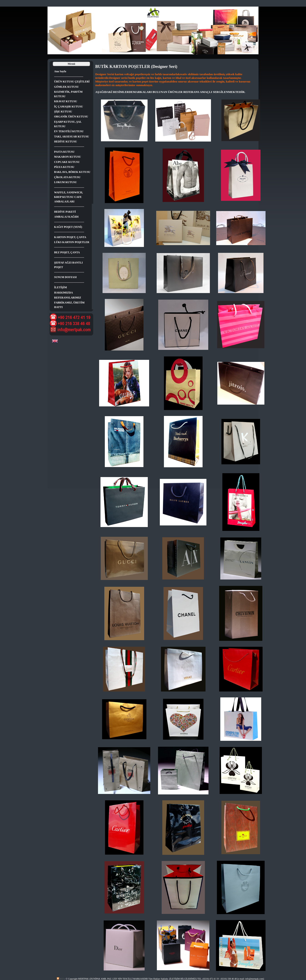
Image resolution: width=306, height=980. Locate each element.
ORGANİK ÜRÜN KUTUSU (71, 117)
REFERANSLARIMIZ (68, 298)
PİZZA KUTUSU (64, 167)
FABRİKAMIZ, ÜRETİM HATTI (69, 305)
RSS (60, 979)
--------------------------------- (69, 147)
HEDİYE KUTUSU (65, 142)
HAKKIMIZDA (64, 293)
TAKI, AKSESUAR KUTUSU (71, 137)
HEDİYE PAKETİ (65, 212)
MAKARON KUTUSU (68, 157)
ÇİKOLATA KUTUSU (67, 177)
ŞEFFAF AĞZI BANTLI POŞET (68, 265)
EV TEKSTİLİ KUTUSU (69, 131)
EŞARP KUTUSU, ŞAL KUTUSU (68, 124)
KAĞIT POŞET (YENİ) (68, 227)
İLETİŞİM (60, 287)
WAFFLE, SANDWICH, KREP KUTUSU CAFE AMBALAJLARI (68, 197)
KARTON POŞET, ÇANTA (70, 237)
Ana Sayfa (60, 71)
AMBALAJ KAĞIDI (66, 217)
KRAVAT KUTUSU (66, 101)
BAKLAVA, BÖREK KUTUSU (72, 172)
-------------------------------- (69, 77)
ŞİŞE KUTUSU (63, 112)
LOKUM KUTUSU (65, 182)
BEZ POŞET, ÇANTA (67, 252)
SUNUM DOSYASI (65, 277)
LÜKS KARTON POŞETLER (72, 242)
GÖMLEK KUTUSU (66, 87)
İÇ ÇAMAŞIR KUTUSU (69, 107)
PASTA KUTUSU (64, 152)
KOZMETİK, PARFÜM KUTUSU (68, 94)
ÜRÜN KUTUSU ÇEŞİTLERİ (72, 82)
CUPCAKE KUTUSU (67, 162)
